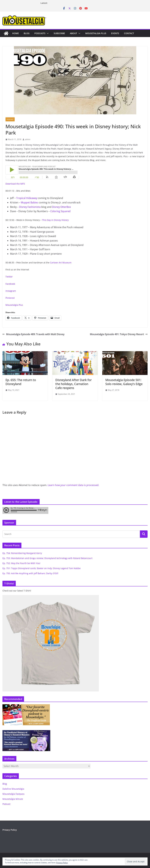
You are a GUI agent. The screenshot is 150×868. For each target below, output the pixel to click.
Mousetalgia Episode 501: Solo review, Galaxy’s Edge (124, 382)
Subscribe (59, 33)
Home (16, 33)
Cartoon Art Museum (61, 263)
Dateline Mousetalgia (13, 789)
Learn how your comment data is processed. (73, 485)
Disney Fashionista (30, 207)
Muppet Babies (30, 202)
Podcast (10, 119)
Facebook (10, 284)
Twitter (9, 277)
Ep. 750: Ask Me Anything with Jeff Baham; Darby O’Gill (30, 573)
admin (28, 139)
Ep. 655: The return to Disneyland (21, 382)
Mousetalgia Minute (13, 799)
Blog (27, 33)
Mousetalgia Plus (96, 33)
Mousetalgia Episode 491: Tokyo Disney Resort (119, 334)
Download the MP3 (15, 184)
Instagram (11, 291)
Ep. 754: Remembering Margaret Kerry (22, 553)
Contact (129, 33)
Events (115, 33)
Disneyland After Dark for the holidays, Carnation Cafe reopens (73, 384)
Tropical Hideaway (27, 198)
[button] (47, 33)
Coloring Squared (60, 211)
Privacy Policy (10, 830)
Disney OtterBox (61, 207)
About (73, 33)
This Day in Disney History (55, 220)
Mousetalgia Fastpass (13, 794)
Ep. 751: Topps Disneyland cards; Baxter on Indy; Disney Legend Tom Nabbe (42, 568)
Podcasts (40, 33)
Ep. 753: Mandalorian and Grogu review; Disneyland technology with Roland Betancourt (47, 558)
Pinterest (10, 298)
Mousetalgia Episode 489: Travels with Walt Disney (33, 334)
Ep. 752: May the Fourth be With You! (21, 563)
